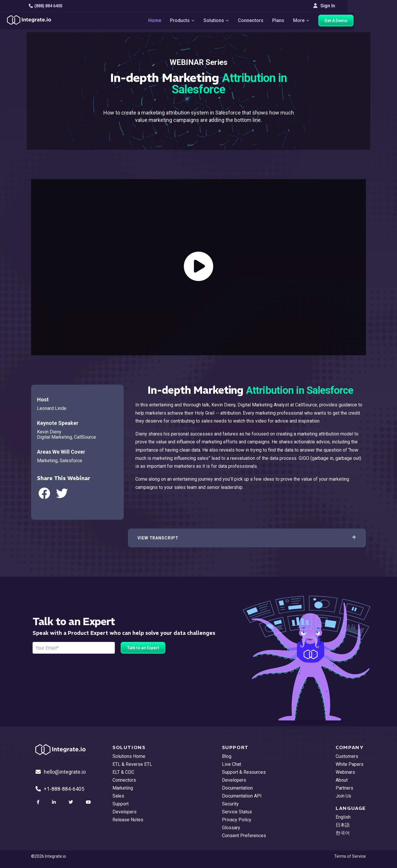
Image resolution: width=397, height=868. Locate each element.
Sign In (355, 6)
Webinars (345, 772)
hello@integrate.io (61, 772)
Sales (118, 796)
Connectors (267, 21)
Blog (227, 756)
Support (121, 804)
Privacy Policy (237, 820)
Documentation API (242, 796)
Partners (344, 788)
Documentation (237, 788)
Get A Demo (353, 21)
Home (171, 21)
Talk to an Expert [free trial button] (143, 648)
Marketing (123, 788)
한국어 (343, 833)
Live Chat (232, 764)
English (343, 817)
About (342, 780)
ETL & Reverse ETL (132, 764)
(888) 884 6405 (48, 6)
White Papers (350, 764)
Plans (295, 21)
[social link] (39, 802)
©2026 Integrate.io (49, 856)
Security (230, 804)
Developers (125, 812)
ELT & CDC (123, 772)
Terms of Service (350, 856)
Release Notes (128, 820)
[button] (247, 538)
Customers (347, 756)
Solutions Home (129, 756)
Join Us (343, 796)
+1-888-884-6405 (60, 789)
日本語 (343, 825)
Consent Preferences (244, 836)
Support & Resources (244, 772)
